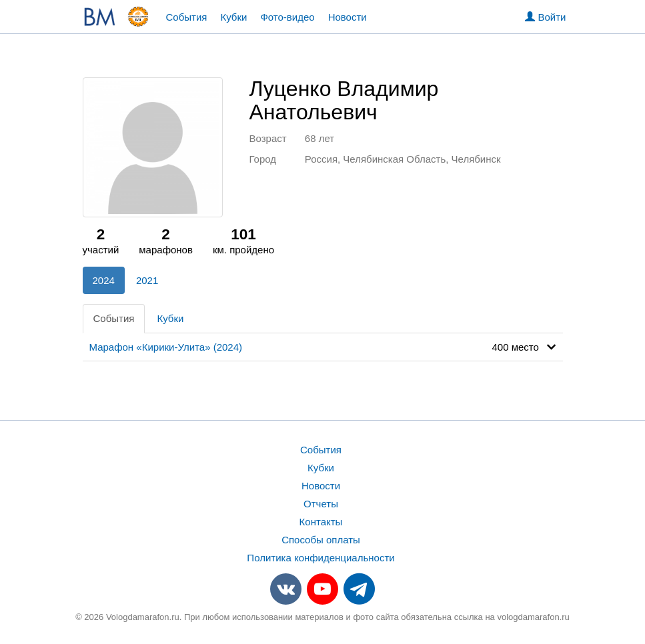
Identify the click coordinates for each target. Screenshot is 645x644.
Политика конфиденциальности (320, 558)
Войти (545, 17)
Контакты (321, 522)
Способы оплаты (321, 540)
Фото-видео (287, 17)
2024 (104, 280)
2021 (147, 280)
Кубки (233, 17)
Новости (348, 17)
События (187, 17)
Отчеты (321, 504)
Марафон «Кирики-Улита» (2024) (166, 347)
